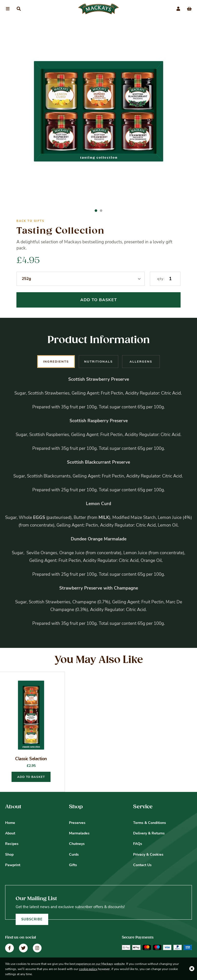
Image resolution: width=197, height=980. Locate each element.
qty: (161, 279)
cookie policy (88, 969)
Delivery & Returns (149, 833)
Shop (9, 854)
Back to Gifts (30, 221)
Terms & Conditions (150, 823)
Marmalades (79, 833)
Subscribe (32, 919)
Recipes (12, 844)
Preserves (77, 823)
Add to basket (31, 777)
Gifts (73, 865)
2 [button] (101, 211)
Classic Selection (31, 759)
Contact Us (142, 865)
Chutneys (77, 844)
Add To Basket (99, 300)
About (10, 833)
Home (10, 823)
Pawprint (13, 865)
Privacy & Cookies (148, 854)
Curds (74, 854)
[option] (98, 114)
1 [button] (96, 211)
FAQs (138, 844)
